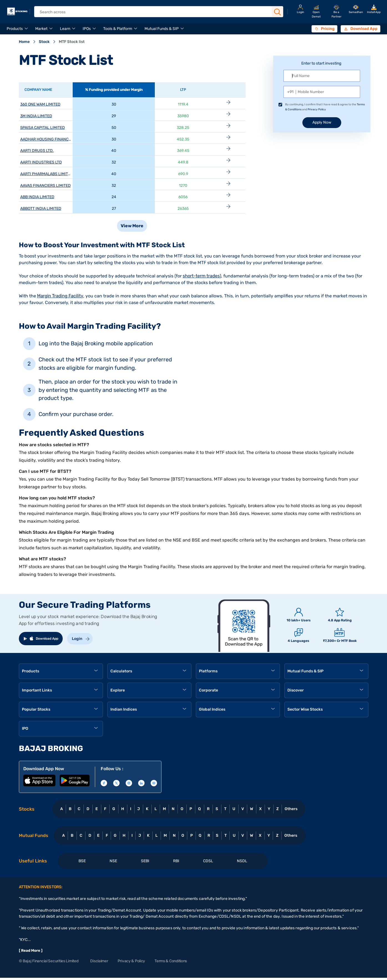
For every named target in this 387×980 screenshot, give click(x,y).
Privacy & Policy (131, 961)
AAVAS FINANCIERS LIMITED (45, 186)
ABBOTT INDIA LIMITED (41, 209)
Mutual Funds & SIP (162, 29)
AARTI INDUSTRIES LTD (41, 162)
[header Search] (155, 12)
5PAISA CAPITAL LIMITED (43, 128)
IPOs (87, 29)
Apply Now (322, 122)
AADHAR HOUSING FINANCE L (47, 139)
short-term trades (201, 276)
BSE (82, 861)
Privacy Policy (317, 109)
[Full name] (322, 76)
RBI (176, 861)
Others (291, 809)
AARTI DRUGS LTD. (37, 151)
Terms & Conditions (171, 961)
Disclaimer (99, 961)
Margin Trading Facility (60, 296)
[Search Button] (277, 12)
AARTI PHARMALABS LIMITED (47, 174)
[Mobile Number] (322, 92)
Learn (65, 29)
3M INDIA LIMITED (36, 116)
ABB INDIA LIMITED (37, 197)
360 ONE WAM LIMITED (40, 104)
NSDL (242, 861)
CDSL (208, 861)
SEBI (145, 861)
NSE (113, 861)
